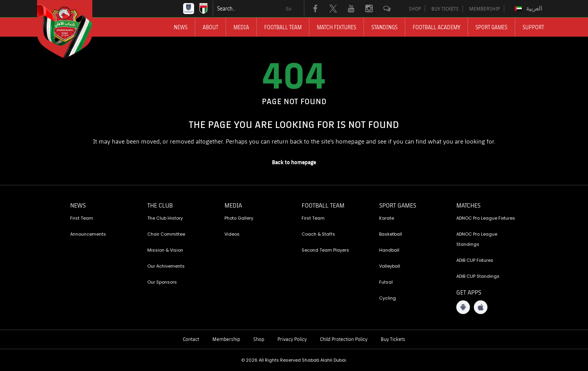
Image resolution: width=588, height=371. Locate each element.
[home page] (294, 162)
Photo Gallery (239, 218)
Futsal (386, 282)
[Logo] (72, 29)
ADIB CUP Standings (478, 276)
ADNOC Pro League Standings (477, 239)
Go (289, 9)
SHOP (415, 9)
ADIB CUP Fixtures (475, 260)
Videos (232, 234)
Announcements (88, 234)
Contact (191, 339)
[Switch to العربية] (529, 9)
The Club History (165, 218)
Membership (226, 339)
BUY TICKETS (445, 9)
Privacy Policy (292, 339)
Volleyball (390, 266)
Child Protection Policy (344, 339)
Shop (259, 339)
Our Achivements (166, 266)
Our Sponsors (162, 282)
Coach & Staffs (318, 234)
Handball (389, 250)
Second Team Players (325, 250)
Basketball (391, 234)
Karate (387, 218)
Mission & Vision (165, 250)
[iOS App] (481, 307)
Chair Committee (166, 234)
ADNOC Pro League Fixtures (486, 218)
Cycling (388, 298)
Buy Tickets (393, 339)
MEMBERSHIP (485, 9)
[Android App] (463, 307)
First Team (82, 218)
